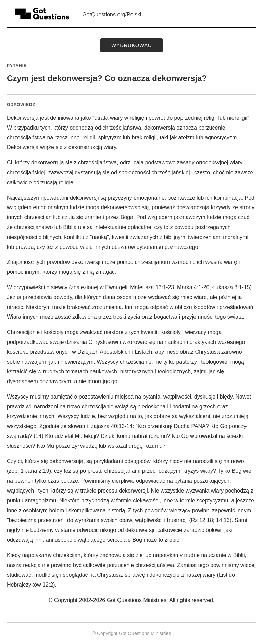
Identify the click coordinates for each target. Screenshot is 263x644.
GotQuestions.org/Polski (112, 15)
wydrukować (131, 45)
